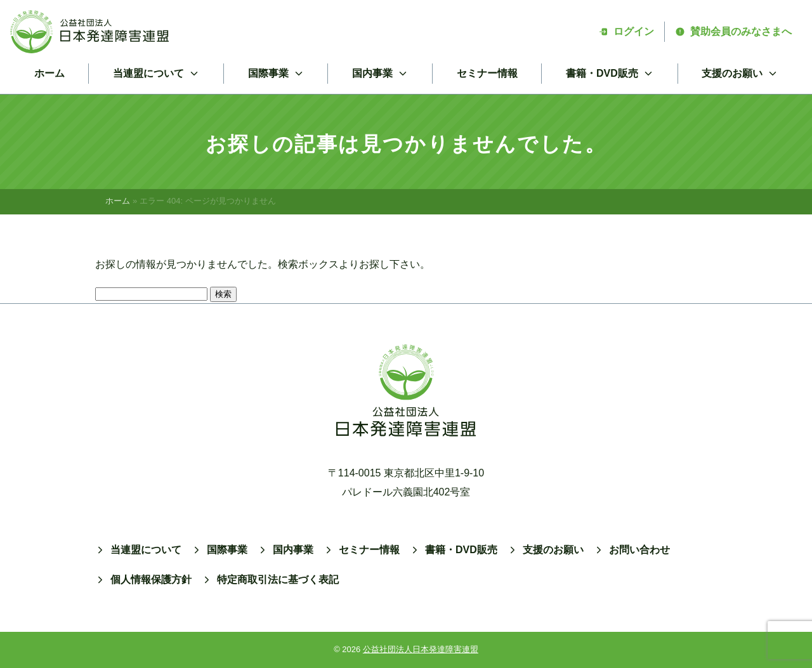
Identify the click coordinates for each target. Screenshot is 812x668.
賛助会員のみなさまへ (733, 31)
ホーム (49, 73)
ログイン (626, 31)
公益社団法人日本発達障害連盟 (421, 649)
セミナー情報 (487, 73)
